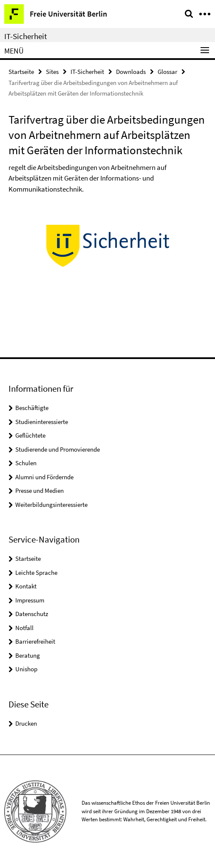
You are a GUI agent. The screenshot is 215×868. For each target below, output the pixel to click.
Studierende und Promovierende (58, 449)
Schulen (26, 463)
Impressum (30, 600)
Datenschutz (32, 614)
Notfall (24, 628)
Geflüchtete (30, 435)
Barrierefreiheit (35, 641)
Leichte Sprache (36, 573)
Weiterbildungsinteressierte (51, 505)
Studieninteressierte (42, 422)
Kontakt (26, 586)
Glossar (167, 72)
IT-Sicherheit (25, 36)
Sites (52, 72)
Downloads (131, 72)
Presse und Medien (40, 491)
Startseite (21, 72)
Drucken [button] (26, 723)
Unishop (26, 669)
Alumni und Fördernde (44, 477)
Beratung (28, 655)
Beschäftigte (32, 408)
